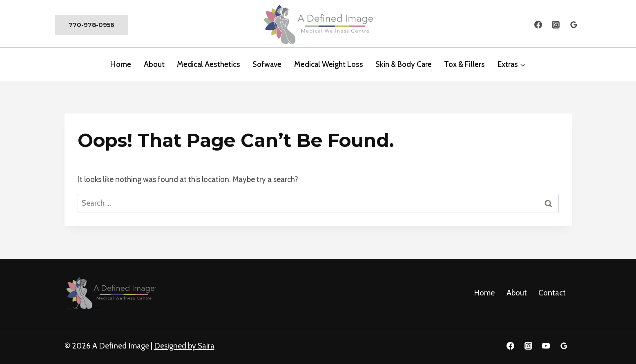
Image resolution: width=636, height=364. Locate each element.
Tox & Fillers (464, 64)
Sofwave (267, 64)
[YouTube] (546, 346)
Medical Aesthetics (209, 64)
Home (121, 64)
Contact (552, 293)
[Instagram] (556, 25)
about (154, 64)
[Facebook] (538, 25)
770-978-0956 (91, 25)
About (517, 293)
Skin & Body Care (404, 64)
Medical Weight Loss (329, 64)
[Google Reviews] (574, 25)
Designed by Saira (184, 346)
